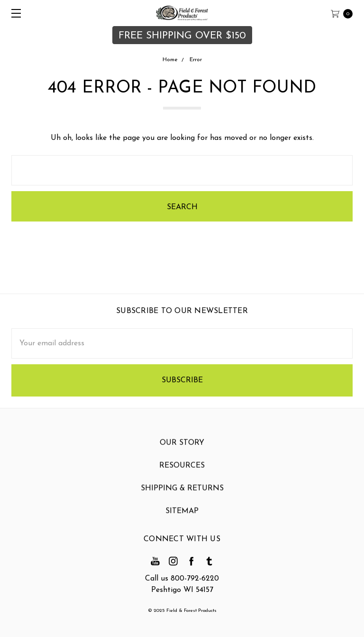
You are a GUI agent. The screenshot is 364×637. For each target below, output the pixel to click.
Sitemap (182, 516)
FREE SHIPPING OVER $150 (182, 36)
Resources (182, 470)
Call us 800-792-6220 (182, 579)
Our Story (182, 447)
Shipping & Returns (182, 493)
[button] (182, 35)
